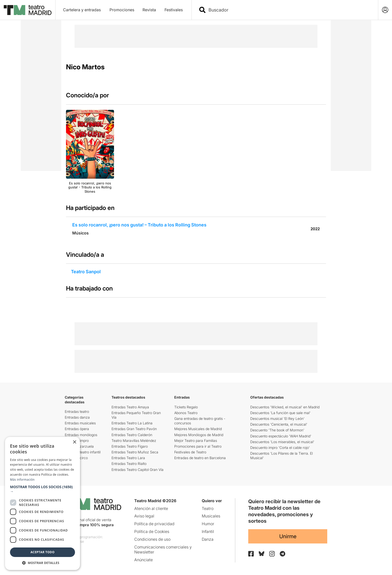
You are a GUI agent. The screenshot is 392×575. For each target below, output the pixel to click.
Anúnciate (143, 560)
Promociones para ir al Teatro (198, 446)
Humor (208, 524)
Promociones (122, 10)
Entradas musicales (80, 423)
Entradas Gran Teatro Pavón (134, 429)
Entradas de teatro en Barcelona (200, 458)
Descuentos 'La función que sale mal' (280, 413)
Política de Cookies (152, 531)
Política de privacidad (154, 524)
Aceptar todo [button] (42, 552)
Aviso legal (144, 516)
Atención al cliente (151, 508)
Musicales (211, 516)
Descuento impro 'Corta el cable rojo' (280, 448)
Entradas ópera (77, 429)
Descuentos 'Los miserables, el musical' (282, 442)
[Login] (385, 10)
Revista (149, 10)
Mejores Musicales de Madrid (198, 429)
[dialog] (42, 503)
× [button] (74, 442)
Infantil (208, 531)
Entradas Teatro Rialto (129, 464)
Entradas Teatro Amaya (130, 407)
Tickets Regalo (186, 407)
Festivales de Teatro (190, 452)
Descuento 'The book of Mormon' (277, 430)
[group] (90, 152)
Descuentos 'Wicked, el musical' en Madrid (285, 407)
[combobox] (289, 10)
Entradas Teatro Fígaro (130, 446)
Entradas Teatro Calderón (132, 435)
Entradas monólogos (81, 435)
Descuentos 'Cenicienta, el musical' (279, 424)
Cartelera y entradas (82, 10)
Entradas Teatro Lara (128, 458)
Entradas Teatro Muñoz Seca (135, 452)
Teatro (208, 508)
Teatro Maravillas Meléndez (134, 441)
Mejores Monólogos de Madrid (199, 435)
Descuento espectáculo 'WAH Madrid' (281, 436)
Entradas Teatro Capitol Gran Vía (137, 470)
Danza (208, 539)
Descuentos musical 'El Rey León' (277, 418)
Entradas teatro (77, 411)
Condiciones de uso (152, 539)
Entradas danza (77, 417)
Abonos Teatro (186, 413)
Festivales (174, 10)
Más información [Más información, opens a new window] (22, 480)
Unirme (288, 536)
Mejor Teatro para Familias (196, 441)
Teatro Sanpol (86, 272)
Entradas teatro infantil (83, 452)
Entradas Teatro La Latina (132, 423)
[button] (42, 489)
